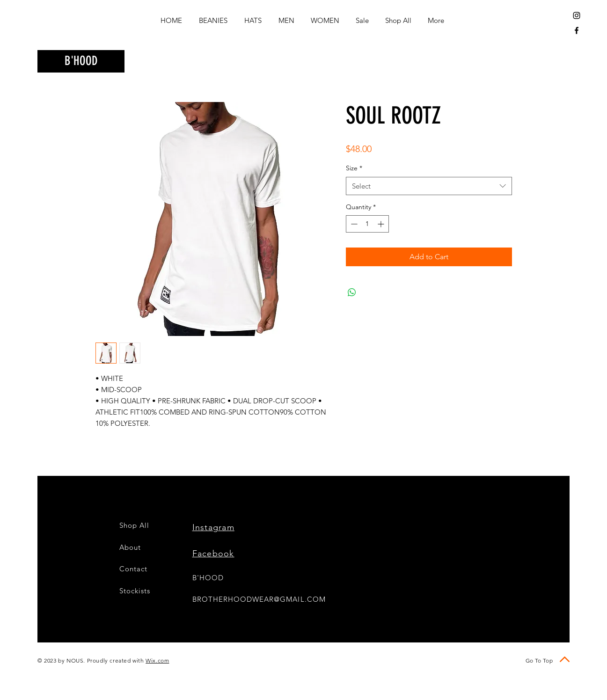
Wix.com (157, 660)
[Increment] (382, 224)
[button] (509, 60)
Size (354, 168)
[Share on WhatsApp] (352, 292)
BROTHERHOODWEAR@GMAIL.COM (259, 599)
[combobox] (429, 186)
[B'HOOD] (81, 61)
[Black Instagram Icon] (577, 15)
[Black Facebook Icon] (577, 30)
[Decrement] (353, 224)
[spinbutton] (367, 224)
